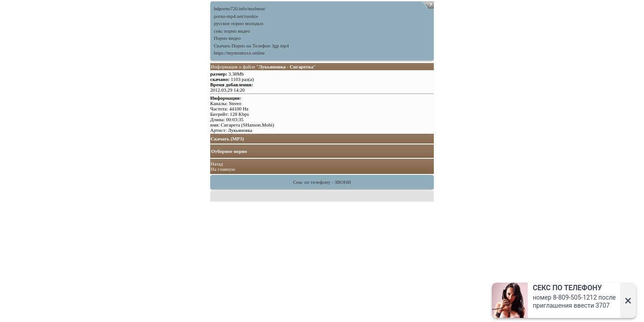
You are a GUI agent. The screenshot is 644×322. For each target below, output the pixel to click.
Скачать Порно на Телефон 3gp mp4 (251, 46)
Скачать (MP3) (227, 139)
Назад (217, 164)
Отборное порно (229, 151)
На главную (223, 169)
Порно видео (227, 38)
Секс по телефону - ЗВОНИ (322, 182)
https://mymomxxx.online (239, 53)
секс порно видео (232, 31)
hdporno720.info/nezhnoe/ (240, 8)
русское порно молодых (239, 23)
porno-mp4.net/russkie (236, 16)
